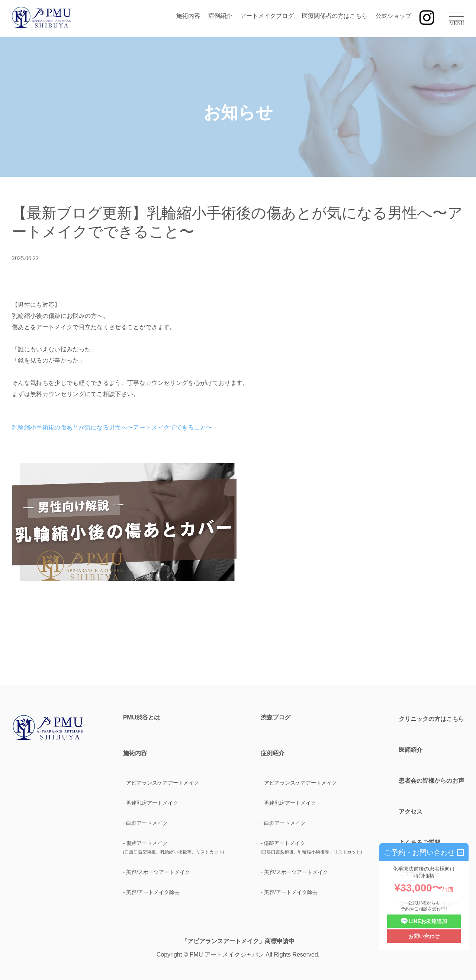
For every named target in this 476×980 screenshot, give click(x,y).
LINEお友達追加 (424, 921)
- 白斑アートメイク (146, 823)
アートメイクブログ (267, 16)
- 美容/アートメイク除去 (151, 892)
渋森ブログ (276, 718)
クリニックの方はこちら (431, 719)
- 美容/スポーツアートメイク (157, 872)
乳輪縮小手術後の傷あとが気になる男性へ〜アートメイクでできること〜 (112, 427)
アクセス (411, 812)
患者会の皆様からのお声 (431, 781)
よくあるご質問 (419, 842)
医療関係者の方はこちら (335, 16)
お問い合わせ (424, 936)
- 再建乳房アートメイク (151, 803)
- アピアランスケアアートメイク (161, 783)
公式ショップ (393, 16)
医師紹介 (411, 750)
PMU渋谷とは (142, 718)
